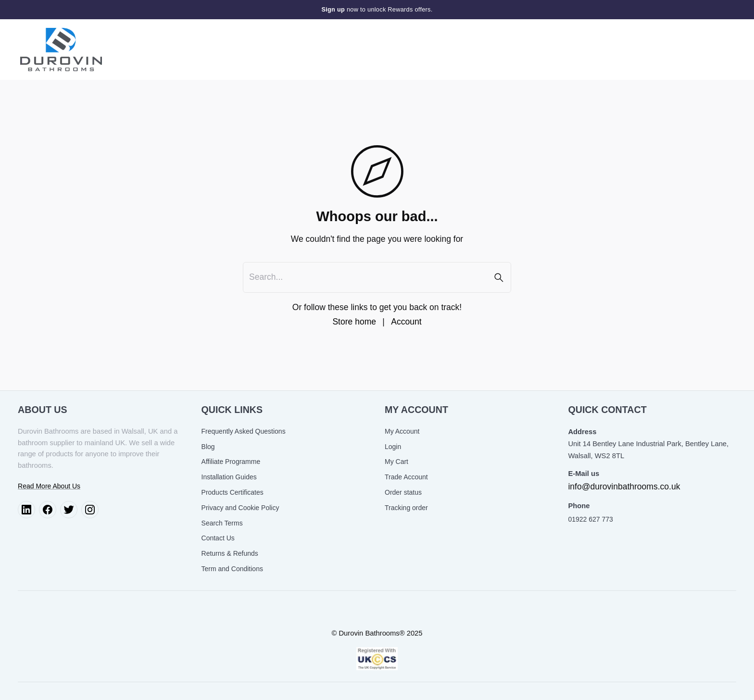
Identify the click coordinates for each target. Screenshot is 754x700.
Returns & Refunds (230, 553)
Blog (208, 447)
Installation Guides (229, 477)
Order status (403, 492)
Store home (354, 322)
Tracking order (406, 508)
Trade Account (406, 477)
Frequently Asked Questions (244, 431)
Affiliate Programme (231, 462)
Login (393, 447)
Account (406, 322)
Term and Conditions (232, 569)
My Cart (396, 462)
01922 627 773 (590, 519)
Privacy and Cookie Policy (240, 508)
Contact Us (218, 538)
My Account (402, 431)
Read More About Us (49, 486)
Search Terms (222, 523)
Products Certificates (232, 492)
